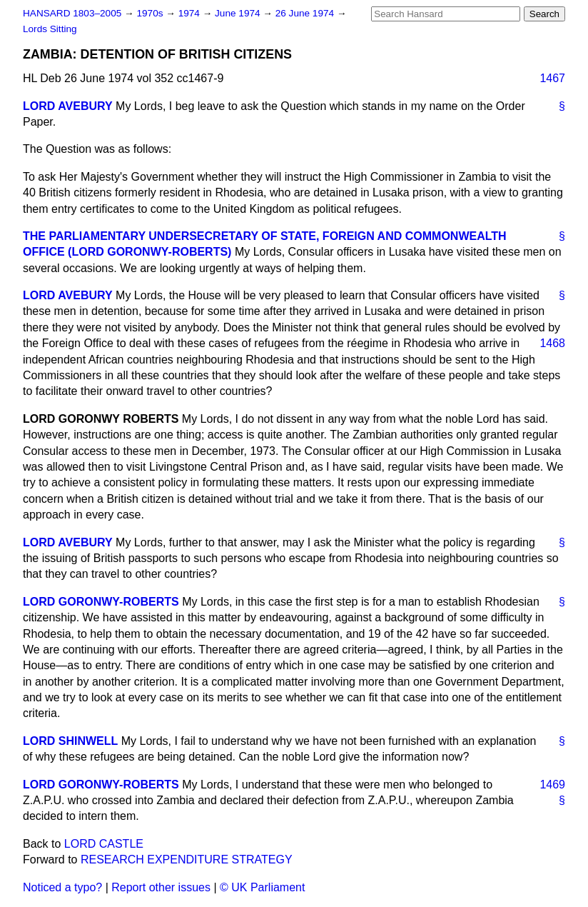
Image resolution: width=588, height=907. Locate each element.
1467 (552, 78)
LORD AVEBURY (68, 106)
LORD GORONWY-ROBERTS (101, 602)
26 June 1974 (306, 13)
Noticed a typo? (62, 887)
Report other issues (161, 887)
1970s (151, 13)
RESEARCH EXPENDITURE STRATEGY (187, 860)
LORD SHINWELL (70, 741)
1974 (191, 13)
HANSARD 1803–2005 (72, 13)
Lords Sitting (50, 29)
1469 (552, 785)
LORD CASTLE (104, 844)
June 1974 (239, 13)
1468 (552, 343)
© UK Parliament (262, 887)
